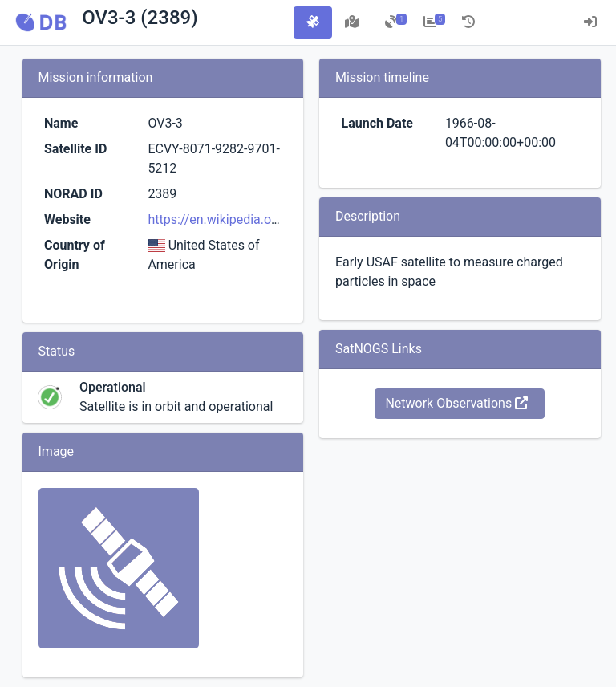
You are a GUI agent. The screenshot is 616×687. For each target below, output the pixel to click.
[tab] (313, 22)
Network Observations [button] (456, 403)
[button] (41, 22)
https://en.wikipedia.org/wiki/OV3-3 (249, 220)
